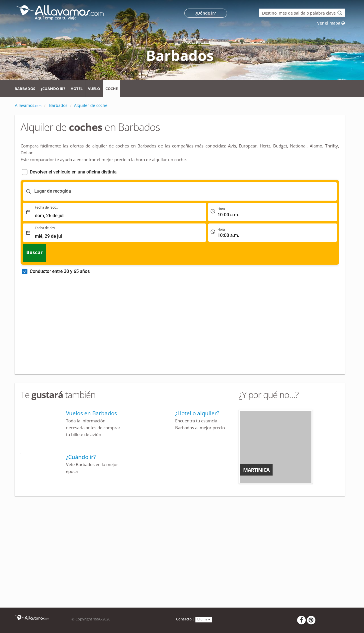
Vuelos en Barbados (91, 413)
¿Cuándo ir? (53, 89)
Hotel (77, 89)
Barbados (25, 89)
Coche (112, 89)
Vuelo (94, 89)
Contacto (184, 619)
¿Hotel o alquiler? (197, 413)
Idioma (204, 619)
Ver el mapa (331, 23)
